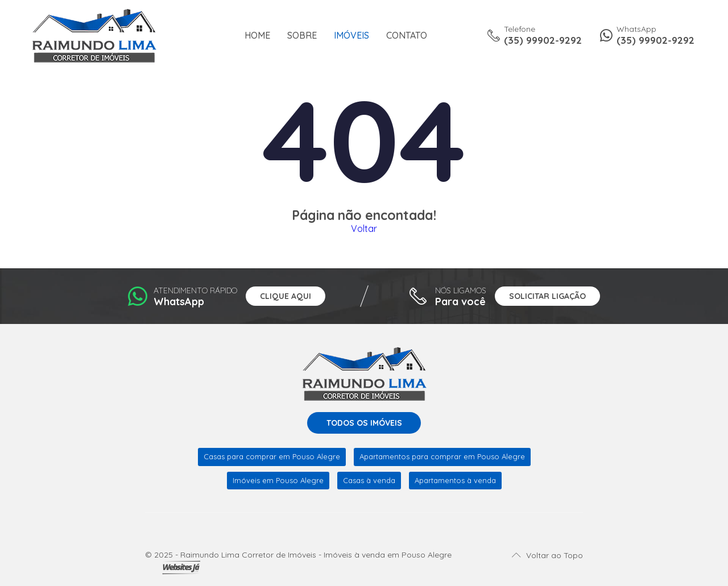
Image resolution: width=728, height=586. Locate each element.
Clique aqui (286, 296)
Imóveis (351, 36)
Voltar (364, 228)
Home (257, 36)
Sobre (302, 36)
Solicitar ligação (547, 296)
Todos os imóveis (364, 423)
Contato (407, 36)
